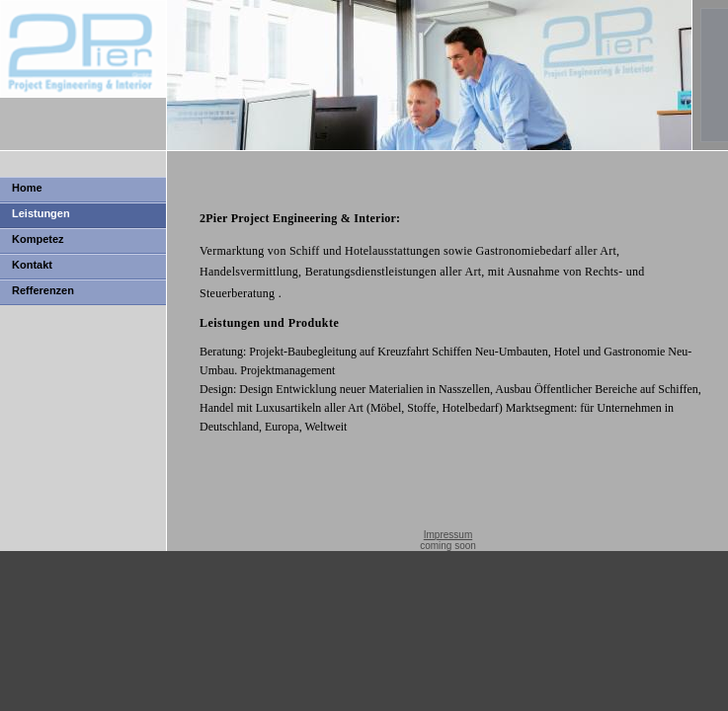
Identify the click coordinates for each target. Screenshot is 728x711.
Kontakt (32, 265)
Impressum (448, 535)
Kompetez (38, 239)
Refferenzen (43, 290)
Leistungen (41, 213)
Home (27, 188)
